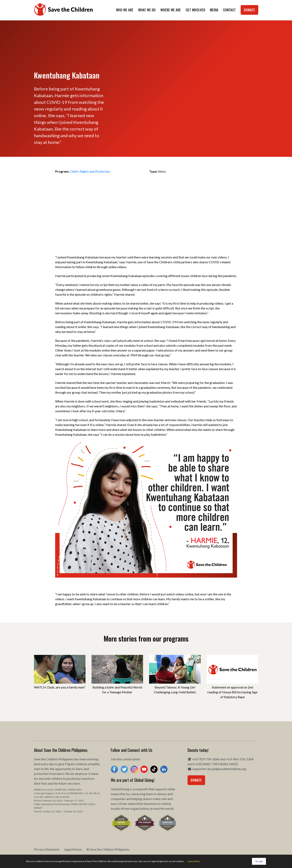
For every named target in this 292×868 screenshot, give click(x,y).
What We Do (147, 10)
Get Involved (195, 10)
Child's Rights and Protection (90, 171)
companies (118, 799)
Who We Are (125, 10)
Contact (229, 10)
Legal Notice (73, 849)
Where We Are (171, 10)
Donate (249, 10)
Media (214, 10)
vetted (166, 804)
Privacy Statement (47, 849)
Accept (259, 861)
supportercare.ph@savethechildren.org (219, 769)
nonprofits (118, 794)
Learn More (194, 861)
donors (162, 794)
